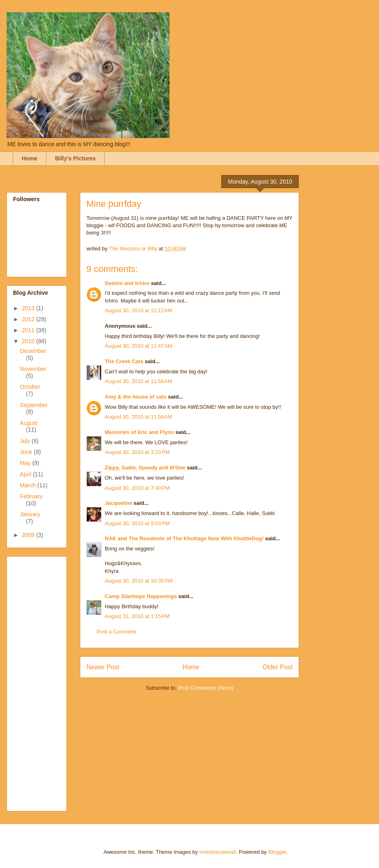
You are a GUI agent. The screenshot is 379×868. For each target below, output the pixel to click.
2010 (29, 341)
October (30, 387)
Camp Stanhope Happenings (141, 596)
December (33, 351)
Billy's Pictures (75, 158)
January (30, 514)
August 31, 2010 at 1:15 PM (137, 616)
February (31, 496)
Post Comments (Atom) (206, 688)
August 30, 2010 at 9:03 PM (137, 523)
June (27, 452)
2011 (29, 330)
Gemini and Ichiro (127, 283)
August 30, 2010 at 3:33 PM (137, 452)
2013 (29, 308)
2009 (29, 535)
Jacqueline (118, 503)
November (33, 369)
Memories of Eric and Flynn (139, 432)
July (26, 441)
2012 (29, 319)
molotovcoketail (218, 852)
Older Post (278, 667)
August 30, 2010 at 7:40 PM (137, 488)
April (26, 474)
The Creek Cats (124, 361)
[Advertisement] (46, 682)
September (34, 405)
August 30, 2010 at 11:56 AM (139, 381)
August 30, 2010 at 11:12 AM (139, 310)
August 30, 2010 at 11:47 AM (139, 346)
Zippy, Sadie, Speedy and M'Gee (145, 468)
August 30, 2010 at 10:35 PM (139, 581)
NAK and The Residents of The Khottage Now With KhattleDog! (184, 538)
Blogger (277, 852)
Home (30, 158)
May (26, 463)
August (29, 423)
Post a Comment (116, 632)
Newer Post (103, 667)
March (29, 485)
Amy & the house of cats (136, 397)
